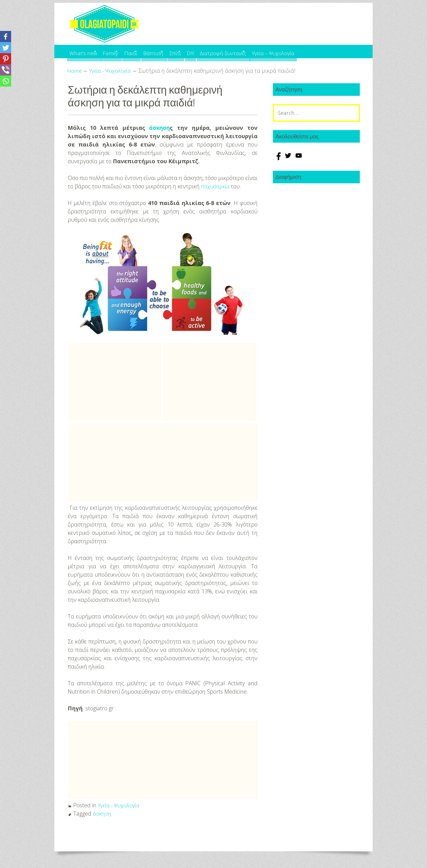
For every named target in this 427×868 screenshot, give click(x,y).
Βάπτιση (175, 51)
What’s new (85, 51)
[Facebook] (6, 36)
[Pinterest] (6, 59)
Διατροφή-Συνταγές (263, 51)
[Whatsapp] (6, 81)
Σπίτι (203, 51)
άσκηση (159, 128)
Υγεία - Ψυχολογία (120, 805)
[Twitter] (6, 48)
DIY (226, 51)
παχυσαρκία (216, 186)
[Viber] (6, 70)
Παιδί (146, 51)
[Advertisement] (115, 382)
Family (119, 51)
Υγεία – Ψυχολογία (323, 51)
